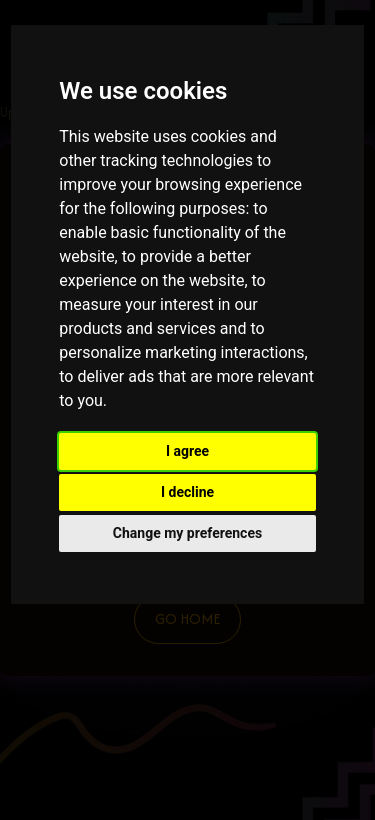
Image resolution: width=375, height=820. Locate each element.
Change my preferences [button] (187, 533)
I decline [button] (187, 492)
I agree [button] (187, 451)
